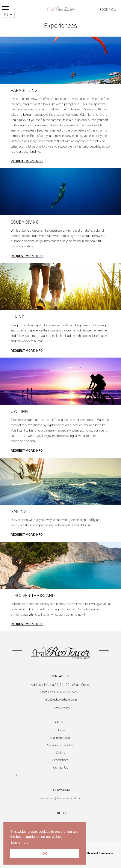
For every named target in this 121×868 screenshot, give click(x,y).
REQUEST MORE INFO (27, 161)
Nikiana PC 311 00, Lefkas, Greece (67, 685)
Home (61, 730)
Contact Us (61, 767)
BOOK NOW (108, 10)
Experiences (60, 760)
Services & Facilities (61, 745)
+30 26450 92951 (69, 692)
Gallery (60, 753)
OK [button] (45, 853)
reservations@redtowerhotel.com (60, 798)
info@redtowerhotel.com (61, 699)
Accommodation (61, 738)
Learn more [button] (20, 842)
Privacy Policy (61, 708)
